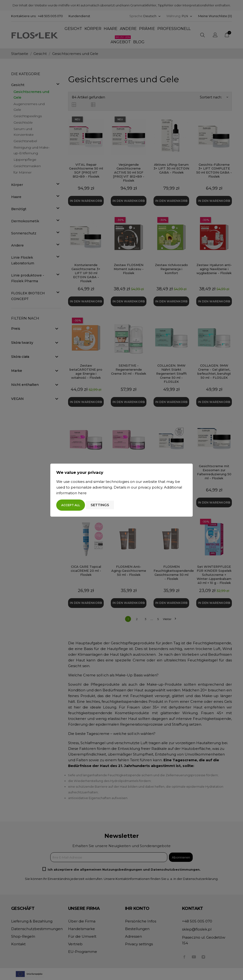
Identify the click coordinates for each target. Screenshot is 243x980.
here (82, 493)
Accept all (71, 505)
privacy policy (150, 487)
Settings (100, 505)
